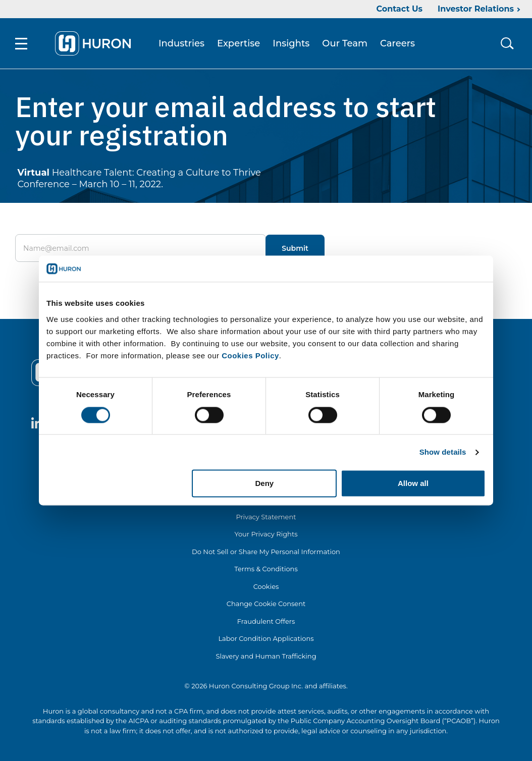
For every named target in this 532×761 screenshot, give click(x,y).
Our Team (345, 43)
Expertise (238, 43)
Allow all (413, 484)
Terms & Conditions (266, 569)
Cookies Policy (250, 356)
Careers (397, 43)
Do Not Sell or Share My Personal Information (266, 552)
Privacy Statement (266, 517)
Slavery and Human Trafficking (266, 656)
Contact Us (399, 9)
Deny (265, 484)
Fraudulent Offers (266, 621)
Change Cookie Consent (266, 604)
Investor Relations (476, 9)
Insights (291, 43)
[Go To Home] (93, 43)
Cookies (266, 586)
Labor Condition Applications (266, 638)
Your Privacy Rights (266, 534)
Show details (443, 452)
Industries (181, 43)
